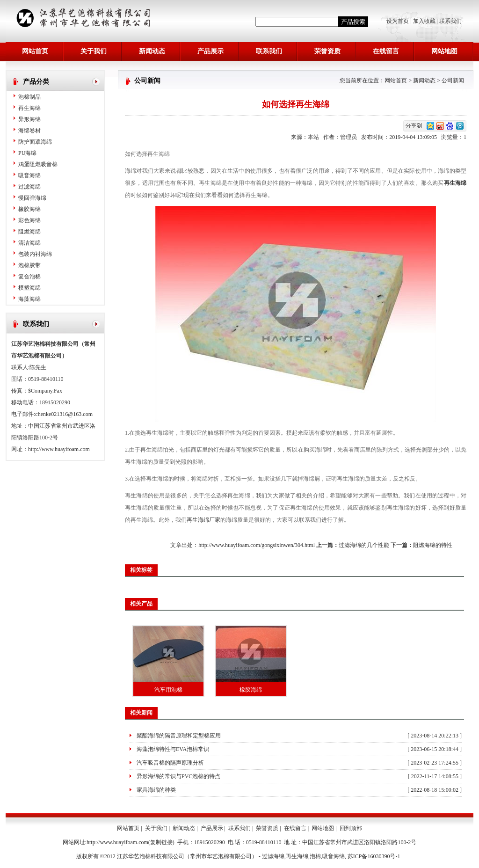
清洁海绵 (29, 243)
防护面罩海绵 (35, 142)
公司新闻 (453, 80)
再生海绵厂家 (203, 520)
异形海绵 (29, 119)
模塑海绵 (29, 288)
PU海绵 (27, 153)
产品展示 (210, 51)
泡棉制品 (29, 97)
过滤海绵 (29, 187)
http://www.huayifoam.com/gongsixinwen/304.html (257, 545)
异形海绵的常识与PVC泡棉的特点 (178, 776)
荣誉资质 (327, 51)
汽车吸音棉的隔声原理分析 (170, 763)
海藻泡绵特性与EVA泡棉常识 (173, 749)
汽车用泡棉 (168, 690)
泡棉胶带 (29, 265)
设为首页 (398, 21)
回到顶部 (351, 828)
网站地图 (444, 51)
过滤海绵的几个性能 (364, 545)
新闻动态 (152, 51)
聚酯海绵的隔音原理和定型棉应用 (179, 736)
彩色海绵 (29, 220)
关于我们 (94, 51)
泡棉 (315, 856)
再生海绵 (29, 108)
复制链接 (161, 842)
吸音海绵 (29, 175)
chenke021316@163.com (64, 414)
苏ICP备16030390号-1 (374, 856)
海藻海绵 (29, 299)
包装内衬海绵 (35, 254)
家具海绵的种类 (156, 790)
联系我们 (450, 21)
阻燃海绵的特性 (433, 545)
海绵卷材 (29, 131)
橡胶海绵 (29, 209)
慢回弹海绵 (32, 198)
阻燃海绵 (29, 232)
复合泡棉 (29, 277)
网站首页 (35, 51)
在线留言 (386, 51)
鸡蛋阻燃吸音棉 (38, 164)
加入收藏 (424, 21)
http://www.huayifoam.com (59, 449)
